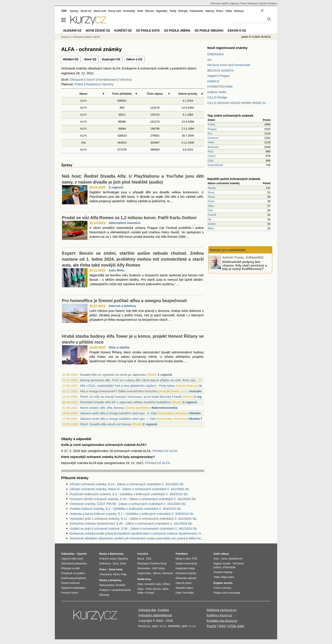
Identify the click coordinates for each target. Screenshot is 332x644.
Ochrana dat (147, 610)
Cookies (163, 610)
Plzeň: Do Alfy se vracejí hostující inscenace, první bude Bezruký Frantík (131, 397)
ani (209, 60)
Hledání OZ (71, 59)
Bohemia (213, 147)
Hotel (211, 142)
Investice (196, 391)
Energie (183, 11)
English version (223, 583)
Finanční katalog (223, 572)
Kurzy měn (115, 11)
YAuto (243, 3)
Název (83, 94)
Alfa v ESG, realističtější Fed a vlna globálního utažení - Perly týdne (127, 386)
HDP (155, 568)
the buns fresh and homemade (229, 65)
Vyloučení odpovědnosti (155, 615)
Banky (103, 554)
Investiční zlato (153, 584)
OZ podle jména (177, 30)
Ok (210, 219)
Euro (116, 564)
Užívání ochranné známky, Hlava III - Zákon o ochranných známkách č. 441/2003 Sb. (130, 489)
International (215, 165)
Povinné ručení (70, 593)
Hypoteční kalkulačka (73, 588)
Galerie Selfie (217, 92)
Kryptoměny (144, 573)
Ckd (210, 210)
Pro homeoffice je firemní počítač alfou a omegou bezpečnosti (124, 301)
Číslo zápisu (155, 94)
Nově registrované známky (227, 48)
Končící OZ (123, 30)
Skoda (212, 188)
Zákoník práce (184, 583)
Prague (212, 129)
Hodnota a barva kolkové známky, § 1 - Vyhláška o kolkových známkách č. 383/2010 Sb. (132, 514)
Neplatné (92, 84)
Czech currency (222, 588)
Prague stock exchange (227, 593)
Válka (229, 11)
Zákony (210, 11)
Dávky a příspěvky (110, 580)
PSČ (195, 559)
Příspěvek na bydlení (73, 573)
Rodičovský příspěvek (74, 578)
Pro (210, 133)
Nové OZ (90, 59)
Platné (79, 84)
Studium (273, 3)
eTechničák (229, 567)
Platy (124, 574)
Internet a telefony (122, 306)
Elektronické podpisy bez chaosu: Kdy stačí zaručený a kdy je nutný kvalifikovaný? (245, 265)
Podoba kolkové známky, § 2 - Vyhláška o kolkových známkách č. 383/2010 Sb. (126, 509)
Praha (211, 124)
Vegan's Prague (218, 76)
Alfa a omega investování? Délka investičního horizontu (119, 391)
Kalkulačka (197, 11)
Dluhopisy (143, 564)
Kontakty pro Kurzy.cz (222, 621)
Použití (212, 626)
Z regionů (116, 187)
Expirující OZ (111, 59)
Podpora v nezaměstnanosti (115, 590)
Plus (210, 151)
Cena (224, 559)
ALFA (83, 101)
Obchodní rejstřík (219, 3)
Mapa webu (228, 577)
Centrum (213, 138)
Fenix (211, 201)
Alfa (83, 143)
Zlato (140, 11)
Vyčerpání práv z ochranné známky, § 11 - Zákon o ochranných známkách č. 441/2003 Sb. (133, 519)
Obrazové (77, 79)
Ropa (140, 589)
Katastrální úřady (185, 568)
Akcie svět (100, 11)
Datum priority (188, 94)
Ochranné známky (82, 37)
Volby (217, 577)
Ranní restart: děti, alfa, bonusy (102, 408)
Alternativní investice (125, 223)
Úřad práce (106, 574)
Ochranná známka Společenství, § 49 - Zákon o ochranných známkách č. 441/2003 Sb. (131, 523)
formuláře (188, 593)
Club (211, 161)
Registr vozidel (222, 564)
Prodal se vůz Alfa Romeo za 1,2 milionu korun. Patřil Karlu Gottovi (129, 218)
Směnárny (105, 564)
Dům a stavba (119, 347)
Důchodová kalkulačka (74, 564)
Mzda (116, 574)
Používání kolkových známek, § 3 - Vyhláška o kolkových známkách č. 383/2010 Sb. (129, 494)
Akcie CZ (86, 11)
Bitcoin (150, 11)
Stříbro (166, 584)
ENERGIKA (216, 54)
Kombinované (107, 79)
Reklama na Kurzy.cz (222, 610)
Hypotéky (162, 11)
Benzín (157, 589)
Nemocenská (107, 585)
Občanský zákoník (186, 578)
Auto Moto (116, 270)
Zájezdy (234, 3)
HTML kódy (236, 626)
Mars (211, 228)
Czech (212, 156)
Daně (179, 593)
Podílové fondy (158, 564)
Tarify (173, 11)
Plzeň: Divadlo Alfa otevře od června (105, 424)
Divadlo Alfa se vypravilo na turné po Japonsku (113, 375)
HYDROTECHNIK (220, 86)
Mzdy (162, 568)
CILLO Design (217, 97)
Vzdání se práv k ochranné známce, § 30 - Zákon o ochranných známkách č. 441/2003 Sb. (134, 529)
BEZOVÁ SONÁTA (221, 70)
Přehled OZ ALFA (165, 451)
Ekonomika (144, 568)
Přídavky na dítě (70, 568)
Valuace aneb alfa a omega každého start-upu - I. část (118, 419)
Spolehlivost (236, 559)
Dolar (123, 564)
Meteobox (253, 3)
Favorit (212, 215)
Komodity (129, 11)
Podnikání (182, 554)
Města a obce (183, 559)
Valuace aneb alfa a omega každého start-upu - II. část (118, 413)
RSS (222, 626)
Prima (211, 197)
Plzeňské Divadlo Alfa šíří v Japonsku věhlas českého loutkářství (125, 402)
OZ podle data (148, 30)
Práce (220, 11)
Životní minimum (71, 583)
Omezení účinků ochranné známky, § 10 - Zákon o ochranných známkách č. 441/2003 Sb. (133, 499)
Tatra (211, 206)
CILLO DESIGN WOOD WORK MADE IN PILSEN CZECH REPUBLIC (239, 103)
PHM (149, 589)
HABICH (213, 81)
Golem (212, 224)
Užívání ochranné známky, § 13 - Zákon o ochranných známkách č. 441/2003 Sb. (127, 484)
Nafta (165, 589)
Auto (216, 559)
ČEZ (149, 559)
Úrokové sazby (108, 559)
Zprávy (74, 11)
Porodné (120, 585)
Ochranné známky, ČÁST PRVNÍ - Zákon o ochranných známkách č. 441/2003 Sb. (128, 504)
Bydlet (264, 3)
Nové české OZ (98, 30)
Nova (211, 192)
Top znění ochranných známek (230, 115)
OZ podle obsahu (209, 30)
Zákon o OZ (134, 59)
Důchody (104, 595)
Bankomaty (117, 554)
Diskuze (239, 11)
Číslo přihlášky (122, 94)
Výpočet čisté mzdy (72, 559)
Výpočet (82, 554)
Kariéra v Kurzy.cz (219, 615)
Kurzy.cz (66, 37)
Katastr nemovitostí (186, 564)
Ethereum (168, 573)
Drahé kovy (144, 579)
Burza (141, 559)
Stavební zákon (184, 588)
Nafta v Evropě (146, 593)
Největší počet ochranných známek (234, 179)
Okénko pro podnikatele (228, 250)
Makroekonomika (165, 408)
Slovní (91, 79)
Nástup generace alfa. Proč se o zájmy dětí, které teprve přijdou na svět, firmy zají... (139, 380)
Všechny (126, 79)
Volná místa (115, 569)
